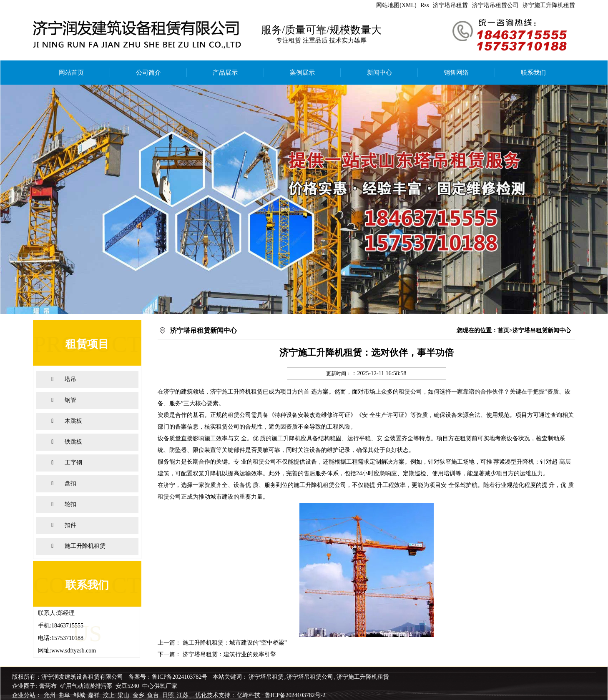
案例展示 (302, 73)
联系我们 (533, 73)
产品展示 (225, 73)
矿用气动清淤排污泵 (87, 686)
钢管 (70, 400)
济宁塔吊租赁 (450, 5)
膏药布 (48, 686)
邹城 (80, 695)
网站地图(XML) (396, 5)
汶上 (110, 695)
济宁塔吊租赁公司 (495, 5)
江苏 (183, 695)
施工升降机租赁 (85, 546)
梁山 (124, 695)
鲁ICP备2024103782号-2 (295, 695)
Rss (425, 5)
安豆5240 (127, 686)
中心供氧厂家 (160, 686)
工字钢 (73, 463)
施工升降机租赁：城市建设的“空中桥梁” (235, 643)
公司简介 (148, 73)
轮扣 (70, 504)
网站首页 (71, 73)
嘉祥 (95, 695)
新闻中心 (379, 73)
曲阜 (65, 695)
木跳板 (73, 421)
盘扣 (70, 483)
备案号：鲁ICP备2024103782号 (168, 677)
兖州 (50, 695)
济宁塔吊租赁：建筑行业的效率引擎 (229, 654)
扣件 (70, 525)
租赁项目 (87, 344)
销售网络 (456, 73)
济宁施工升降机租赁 (549, 5)
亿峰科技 (249, 695)
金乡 (139, 695)
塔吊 (70, 379)
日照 (169, 695)
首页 (503, 330)
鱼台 (154, 695)
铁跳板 (73, 442)
